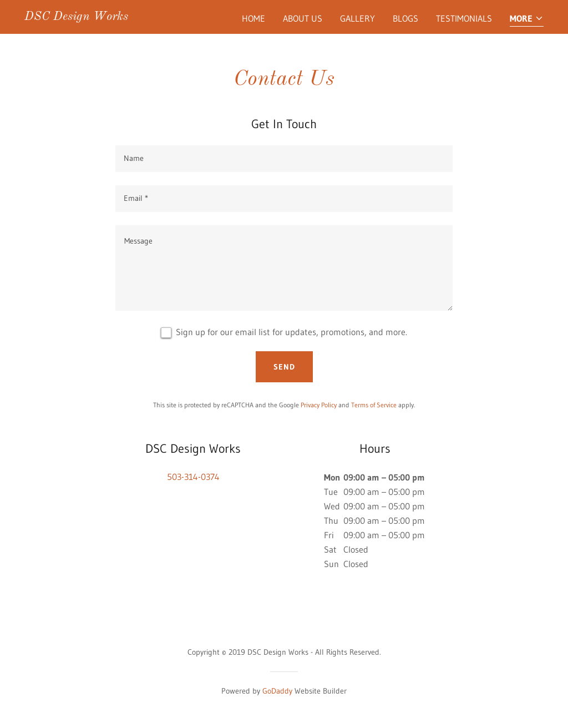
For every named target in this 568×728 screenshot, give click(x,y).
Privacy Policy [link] (319, 405)
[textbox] (284, 159)
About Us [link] (303, 18)
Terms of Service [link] (374, 405)
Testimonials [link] (464, 18)
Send (284, 367)
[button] (527, 19)
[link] (76, 17)
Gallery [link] (357, 18)
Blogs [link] (405, 18)
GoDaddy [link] (277, 691)
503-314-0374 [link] (193, 477)
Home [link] (253, 18)
